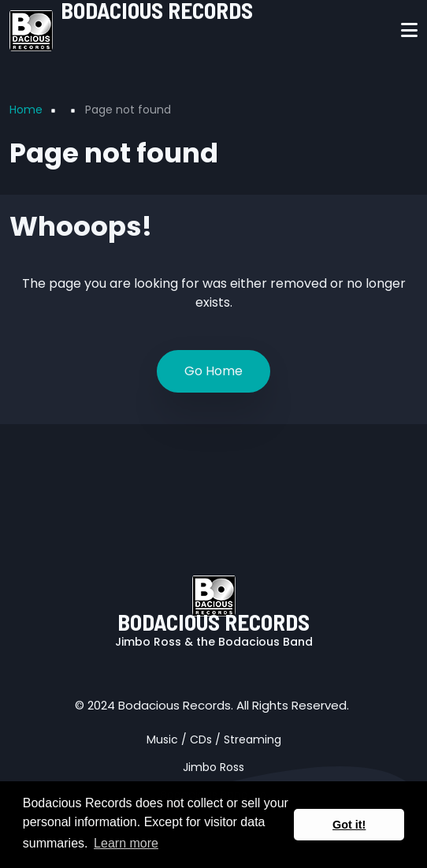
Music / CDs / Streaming (214, 739)
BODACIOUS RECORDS (213, 622)
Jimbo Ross (213, 767)
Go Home (213, 371)
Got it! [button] (349, 825)
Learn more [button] (126, 843)
